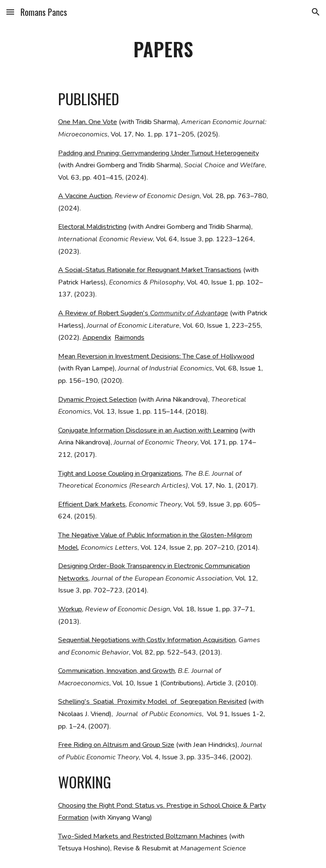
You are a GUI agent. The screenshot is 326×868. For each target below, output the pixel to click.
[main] (163, 49)
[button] (10, 12)
